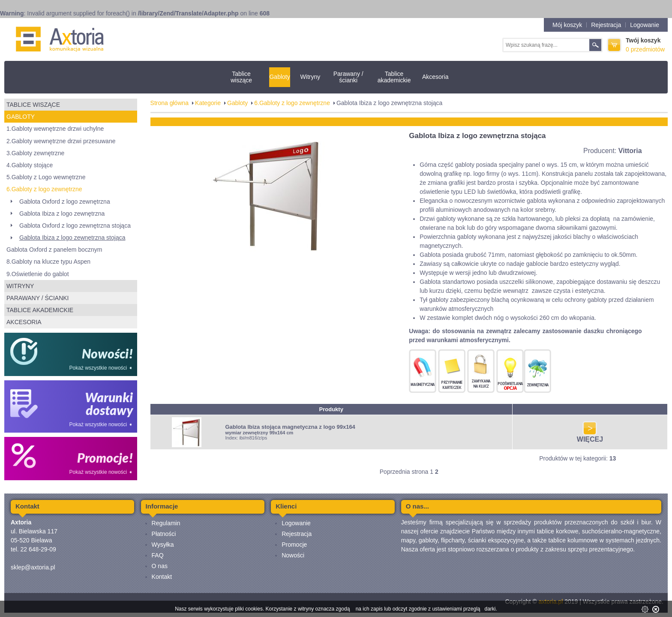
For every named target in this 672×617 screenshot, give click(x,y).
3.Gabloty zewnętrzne (35, 153)
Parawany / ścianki (348, 77)
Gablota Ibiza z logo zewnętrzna (62, 214)
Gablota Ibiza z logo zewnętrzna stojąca (72, 238)
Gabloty (279, 77)
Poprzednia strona (404, 472)
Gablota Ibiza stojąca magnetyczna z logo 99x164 (290, 427)
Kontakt (162, 577)
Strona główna (170, 103)
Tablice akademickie (394, 77)
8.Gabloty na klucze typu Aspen (48, 262)
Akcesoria (435, 77)
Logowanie (645, 25)
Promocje (294, 545)
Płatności (164, 534)
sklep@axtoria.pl (33, 567)
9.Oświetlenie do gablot (38, 274)
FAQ (158, 555)
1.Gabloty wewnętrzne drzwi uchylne (55, 129)
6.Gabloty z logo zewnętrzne (44, 189)
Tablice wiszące (241, 77)
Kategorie (208, 103)
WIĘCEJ (590, 436)
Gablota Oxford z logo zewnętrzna (65, 202)
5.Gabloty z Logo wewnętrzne (46, 177)
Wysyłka (163, 545)
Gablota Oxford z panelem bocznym (54, 250)
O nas (160, 566)
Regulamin (166, 523)
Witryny (310, 77)
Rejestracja (606, 25)
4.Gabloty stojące (30, 165)
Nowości (293, 555)
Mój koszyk (567, 25)
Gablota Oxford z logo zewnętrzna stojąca (75, 226)
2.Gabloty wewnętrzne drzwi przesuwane (61, 141)
